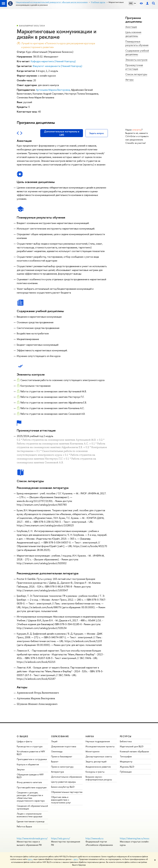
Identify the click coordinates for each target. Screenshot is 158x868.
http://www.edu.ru (94, 838)
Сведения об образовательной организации (32, 807)
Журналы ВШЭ (127, 767)
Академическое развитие (98, 767)
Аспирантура (57, 772)
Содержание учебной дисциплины (137, 53)
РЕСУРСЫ (126, 736)
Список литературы (136, 74)
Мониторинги (92, 751)
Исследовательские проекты (100, 746)
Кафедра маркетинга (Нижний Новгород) (53, 61)
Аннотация (131, 27)
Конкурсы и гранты (95, 772)
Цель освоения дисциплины (133, 34)
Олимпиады (57, 751)
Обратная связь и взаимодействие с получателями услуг (61, 800)
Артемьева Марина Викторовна (53, 90)
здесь (30, 859)
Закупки (21, 769)
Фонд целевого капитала (29, 782)
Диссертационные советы (99, 756)
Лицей (54, 741)
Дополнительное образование (66, 777)
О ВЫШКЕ (23, 736)
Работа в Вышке (24, 826)
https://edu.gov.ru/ (61, 838)
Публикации (126, 772)
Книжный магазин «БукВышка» (135, 751)
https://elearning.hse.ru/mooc (135, 838)
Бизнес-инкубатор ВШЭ (63, 787)
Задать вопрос (97, 133)
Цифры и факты (24, 741)
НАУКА (90, 736)
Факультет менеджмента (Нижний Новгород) (57, 66)
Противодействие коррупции (32, 787)
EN (135, 3)
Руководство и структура (30, 746)
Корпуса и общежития (28, 764)
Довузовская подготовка (64, 746)
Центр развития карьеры (63, 782)
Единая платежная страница (31, 821)
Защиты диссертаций (96, 762)
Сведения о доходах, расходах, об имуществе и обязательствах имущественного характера (31, 797)
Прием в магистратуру (62, 767)
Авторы (129, 80)
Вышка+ (55, 762)
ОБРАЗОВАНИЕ (60, 736)
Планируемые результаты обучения (137, 43)
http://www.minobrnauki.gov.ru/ (32, 838)
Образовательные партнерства (67, 792)
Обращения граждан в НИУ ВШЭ (30, 776)
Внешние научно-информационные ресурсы (99, 778)
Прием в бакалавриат (62, 756)
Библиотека (126, 741)
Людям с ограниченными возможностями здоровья (30, 815)
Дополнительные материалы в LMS (62, 133)
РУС (131, 3)
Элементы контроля (136, 60)
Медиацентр (126, 762)
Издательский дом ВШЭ (132, 746)
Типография (126, 756)
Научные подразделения (98, 741)
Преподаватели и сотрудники (32, 759)
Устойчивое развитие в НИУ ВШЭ (31, 753)
